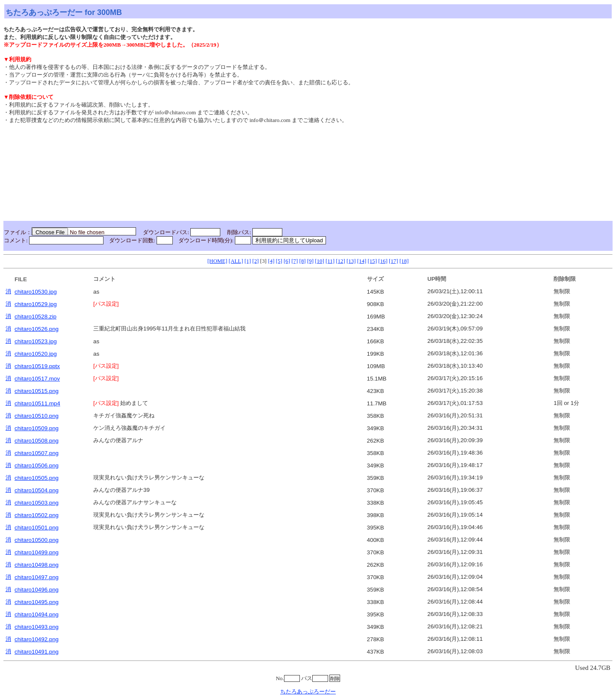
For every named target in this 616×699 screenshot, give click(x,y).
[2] (256, 261)
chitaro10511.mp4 (37, 403)
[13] (351, 261)
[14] (362, 261)
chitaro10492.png (37, 639)
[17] (394, 261)
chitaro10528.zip (36, 317)
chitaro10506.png (37, 466)
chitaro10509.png (37, 428)
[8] (303, 261)
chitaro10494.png (37, 614)
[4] (271, 261)
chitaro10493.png (37, 627)
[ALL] (236, 261)
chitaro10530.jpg (36, 292)
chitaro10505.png (37, 478)
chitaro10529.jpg (36, 304)
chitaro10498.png (37, 565)
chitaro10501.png (37, 528)
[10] (320, 261)
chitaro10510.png (37, 416)
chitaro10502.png (37, 515)
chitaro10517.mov (37, 379)
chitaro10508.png (37, 441)
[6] (287, 261)
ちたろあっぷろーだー (308, 692)
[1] (248, 261)
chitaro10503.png (37, 503)
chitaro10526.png (37, 329)
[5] (279, 261)
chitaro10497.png (37, 577)
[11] (330, 261)
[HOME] (218, 261)
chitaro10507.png (37, 453)
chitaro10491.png (37, 652)
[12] (341, 261)
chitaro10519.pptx (37, 366)
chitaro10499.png (37, 552)
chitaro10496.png (37, 590)
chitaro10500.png (37, 540)
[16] (383, 261)
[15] (372, 261)
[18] (404, 261)
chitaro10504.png (37, 490)
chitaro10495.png (37, 602)
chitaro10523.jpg (36, 341)
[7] (295, 261)
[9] (310, 261)
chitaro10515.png (37, 391)
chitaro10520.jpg (36, 354)
